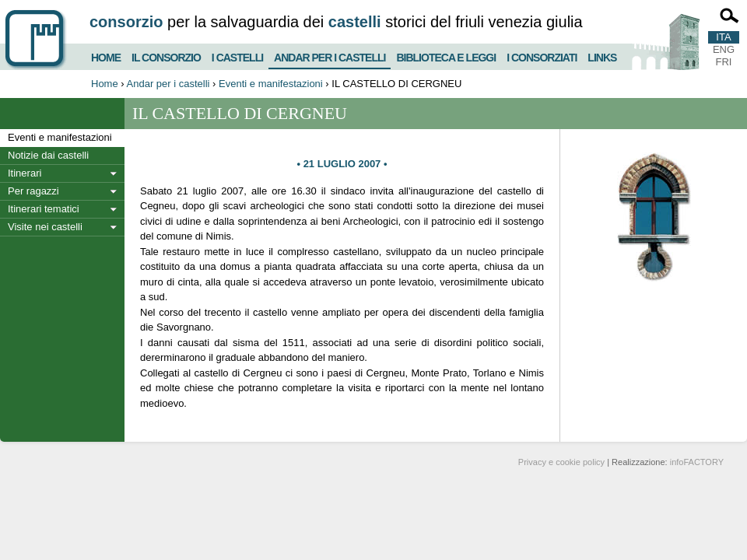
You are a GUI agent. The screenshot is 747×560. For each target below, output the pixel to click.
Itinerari (25, 173)
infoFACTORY (697, 462)
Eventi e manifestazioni (271, 84)
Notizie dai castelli (48, 155)
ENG (724, 49)
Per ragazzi (33, 191)
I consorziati (542, 56)
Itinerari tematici (44, 209)
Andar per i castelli (330, 54)
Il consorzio (166, 56)
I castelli (237, 56)
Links (602, 56)
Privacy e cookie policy (561, 462)
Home (106, 56)
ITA (723, 37)
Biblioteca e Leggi (446, 56)
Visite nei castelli (45, 227)
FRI (724, 62)
